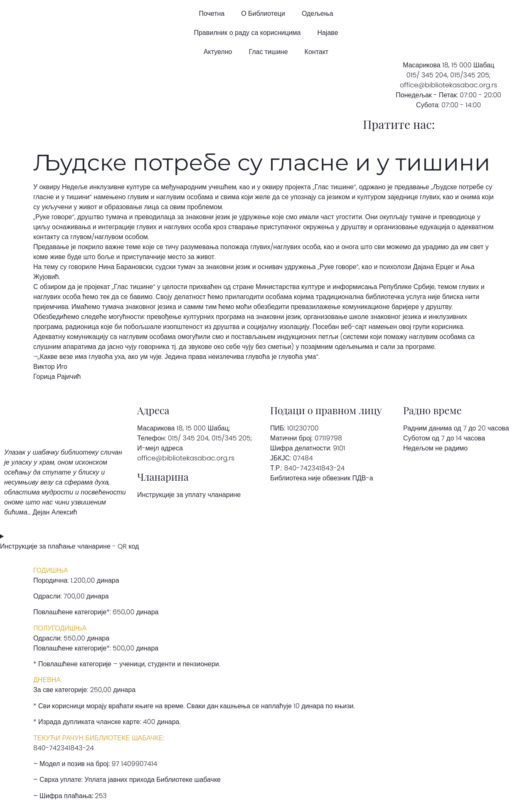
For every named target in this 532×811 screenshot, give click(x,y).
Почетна (212, 14)
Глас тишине (268, 52)
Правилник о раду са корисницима (247, 33)
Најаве (328, 33)
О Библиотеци (263, 14)
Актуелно (218, 52)
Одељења (318, 14)
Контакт (317, 52)
